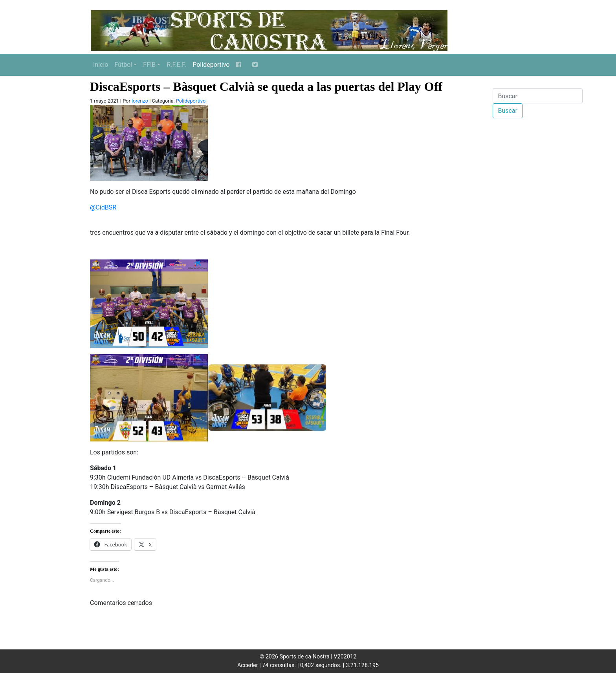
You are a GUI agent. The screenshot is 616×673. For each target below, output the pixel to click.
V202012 (345, 657)
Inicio (101, 65)
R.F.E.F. (176, 65)
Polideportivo (211, 65)
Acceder (248, 665)
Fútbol (123, 65)
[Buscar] (538, 96)
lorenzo (140, 101)
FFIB (149, 65)
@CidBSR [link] (103, 207)
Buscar (508, 111)
